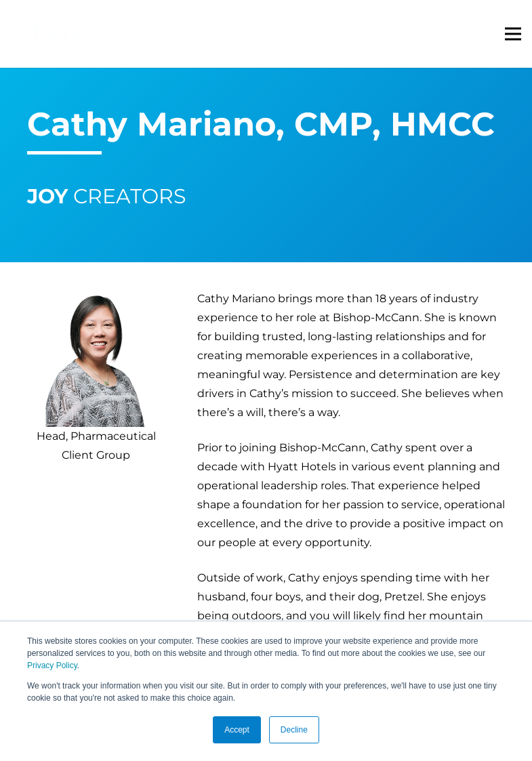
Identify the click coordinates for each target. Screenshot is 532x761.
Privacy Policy (52, 665)
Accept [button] (237, 730)
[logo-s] (63, 34)
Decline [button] (294, 730)
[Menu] (513, 34)
